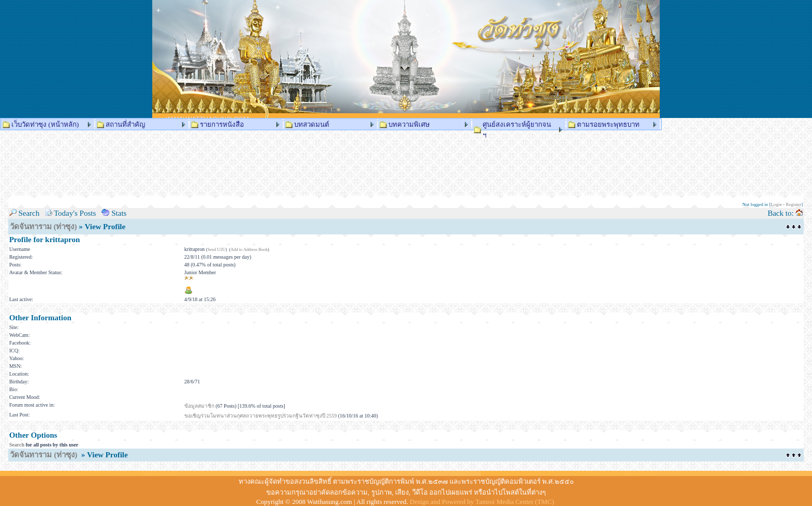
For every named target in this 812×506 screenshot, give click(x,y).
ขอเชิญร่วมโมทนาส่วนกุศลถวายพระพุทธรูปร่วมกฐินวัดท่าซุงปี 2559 (261, 416)
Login (776, 204)
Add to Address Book (249, 250)
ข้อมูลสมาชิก (199, 406)
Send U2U (216, 250)
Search (17, 445)
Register (793, 204)
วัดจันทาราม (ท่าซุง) (44, 227)
